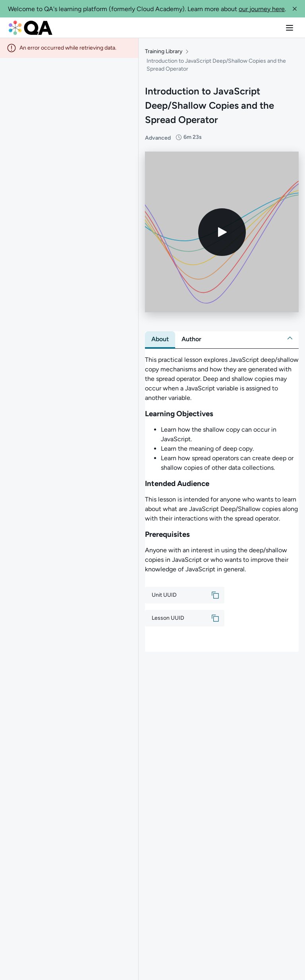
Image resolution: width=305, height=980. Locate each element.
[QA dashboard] (31, 28)
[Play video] (222, 232)
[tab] (160, 339)
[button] (295, 9)
